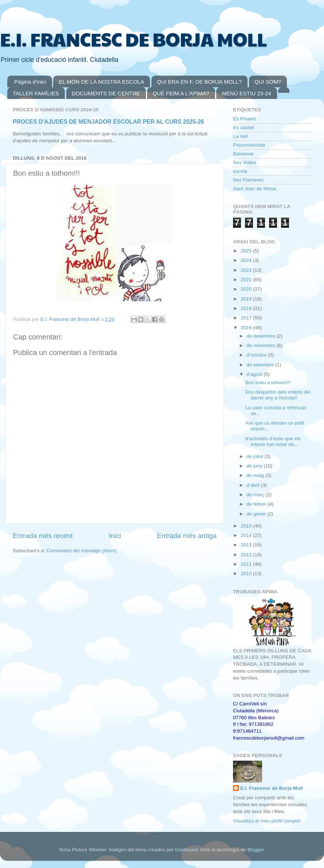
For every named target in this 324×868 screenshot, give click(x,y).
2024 (247, 260)
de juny (255, 466)
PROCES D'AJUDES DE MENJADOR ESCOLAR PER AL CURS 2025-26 (108, 122)
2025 (247, 251)
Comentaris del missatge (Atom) (82, 551)
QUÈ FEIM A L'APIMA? (181, 93)
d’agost (255, 374)
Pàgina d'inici (30, 82)
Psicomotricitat (249, 145)
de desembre (262, 336)
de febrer (257, 504)
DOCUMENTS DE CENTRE (106, 93)
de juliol (256, 456)
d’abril (254, 485)
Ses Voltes (245, 162)
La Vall (240, 136)
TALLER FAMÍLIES (36, 93)
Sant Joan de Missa (255, 189)
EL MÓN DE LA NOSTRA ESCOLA (101, 82)
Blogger (256, 850)
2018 (247, 308)
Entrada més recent (43, 536)
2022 (247, 270)
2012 (247, 555)
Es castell (244, 128)
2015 (247, 526)
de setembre (261, 365)
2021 (247, 280)
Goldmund (186, 850)
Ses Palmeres (248, 180)
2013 (247, 545)
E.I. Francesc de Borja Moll (272, 788)
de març (256, 495)
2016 (247, 328)
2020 (247, 289)
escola (240, 171)
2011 (247, 564)
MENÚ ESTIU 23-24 (246, 93)
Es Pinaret (244, 119)
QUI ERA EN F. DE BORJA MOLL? (199, 82)
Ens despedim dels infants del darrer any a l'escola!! (278, 395)
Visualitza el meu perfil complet (267, 821)
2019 (247, 299)
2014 (247, 535)
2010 (247, 574)
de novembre (262, 345)
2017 (247, 318)
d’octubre (257, 355)
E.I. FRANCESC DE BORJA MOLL (133, 39)
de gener (257, 514)
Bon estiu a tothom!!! (268, 383)
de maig (256, 475)
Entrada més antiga (187, 536)
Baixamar (243, 154)
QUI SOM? (268, 82)
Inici (115, 536)
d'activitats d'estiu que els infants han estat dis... (273, 441)
